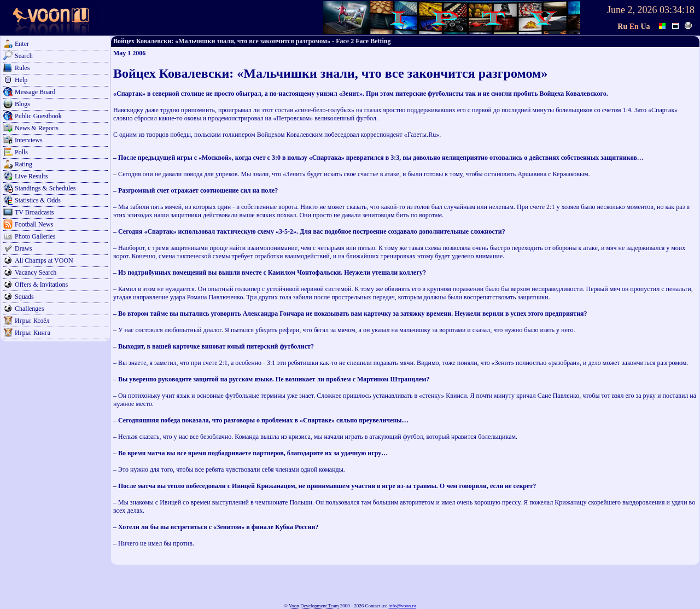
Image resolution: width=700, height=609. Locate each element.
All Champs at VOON (44, 260)
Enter (22, 44)
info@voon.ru (402, 606)
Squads (24, 297)
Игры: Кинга (33, 333)
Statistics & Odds (38, 200)
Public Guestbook (38, 116)
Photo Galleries (35, 236)
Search (24, 56)
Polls (21, 152)
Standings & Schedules (45, 188)
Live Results (31, 176)
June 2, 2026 (632, 10)
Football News (34, 224)
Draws (23, 248)
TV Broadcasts (34, 212)
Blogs (22, 104)
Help (21, 80)
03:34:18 (677, 10)
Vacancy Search (36, 272)
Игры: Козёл (32, 321)
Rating (24, 164)
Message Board (35, 92)
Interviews (29, 140)
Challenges (29, 309)
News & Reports (37, 128)
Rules (22, 68)
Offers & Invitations (41, 285)
